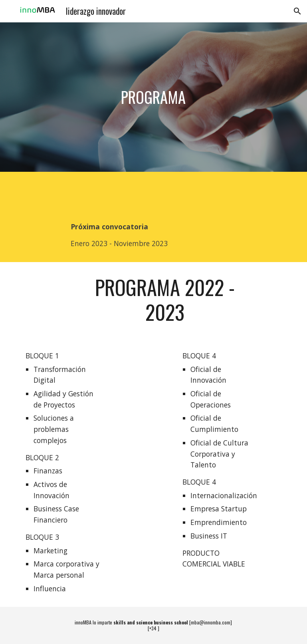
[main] (154, 97)
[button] (297, 11)
